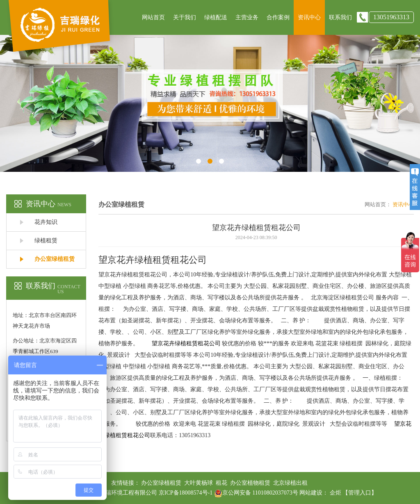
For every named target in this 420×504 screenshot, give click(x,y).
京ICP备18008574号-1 (186, 493)
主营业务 (247, 17)
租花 (221, 483)
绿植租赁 (46, 241)
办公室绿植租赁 (55, 259)
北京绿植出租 (290, 483)
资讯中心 (309, 17)
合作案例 (278, 17)
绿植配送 (216, 17)
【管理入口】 (360, 493)
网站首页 (153, 17)
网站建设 (311, 493)
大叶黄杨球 (199, 483)
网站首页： (378, 204)
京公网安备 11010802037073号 (256, 493)
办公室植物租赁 (250, 483)
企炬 (336, 493)
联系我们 (340, 17)
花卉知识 (46, 222)
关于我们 (185, 17)
